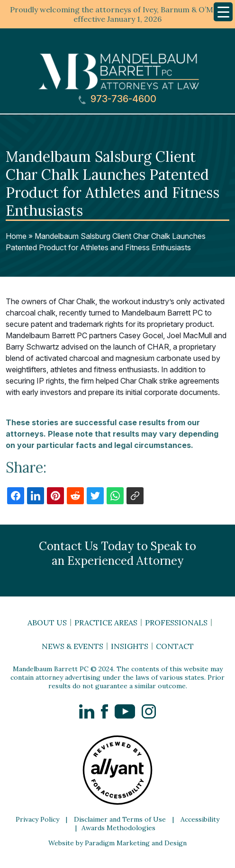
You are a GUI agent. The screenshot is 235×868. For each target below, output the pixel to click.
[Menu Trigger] (223, 12)
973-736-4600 (117, 99)
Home (16, 236)
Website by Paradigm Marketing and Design (117, 843)
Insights (130, 646)
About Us (47, 623)
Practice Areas (106, 623)
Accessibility (200, 819)
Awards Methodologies (118, 828)
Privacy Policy (37, 819)
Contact (175, 646)
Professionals (176, 623)
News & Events (72, 646)
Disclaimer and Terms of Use (120, 819)
